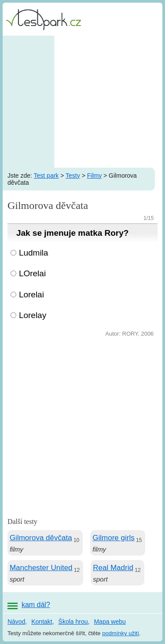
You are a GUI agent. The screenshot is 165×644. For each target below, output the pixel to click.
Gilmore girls (113, 538)
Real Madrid (113, 568)
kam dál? (36, 605)
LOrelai (32, 273)
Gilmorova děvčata (41, 538)
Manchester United (41, 568)
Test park (46, 176)
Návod (16, 622)
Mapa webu (110, 622)
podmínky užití (121, 633)
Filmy (94, 176)
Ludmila (34, 253)
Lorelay (33, 315)
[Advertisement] (82, 102)
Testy (73, 176)
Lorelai (31, 295)
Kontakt (42, 622)
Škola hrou (73, 622)
